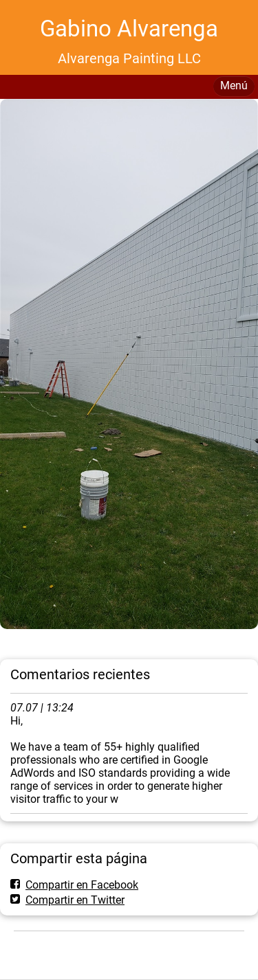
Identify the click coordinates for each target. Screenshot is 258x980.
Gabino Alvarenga (129, 29)
